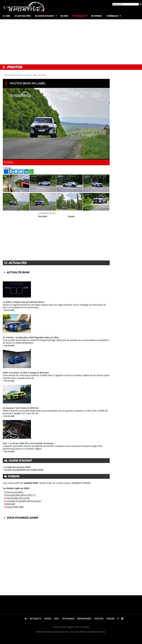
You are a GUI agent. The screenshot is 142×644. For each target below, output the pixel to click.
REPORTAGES (84, 619)
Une (6, 16)
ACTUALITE (35, 619)
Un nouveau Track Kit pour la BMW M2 (21, 408)
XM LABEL (43, 75)
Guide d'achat (45, 16)
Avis (64, 16)
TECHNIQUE (68, 619)
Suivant (71, 216)
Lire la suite (9, 310)
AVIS (56, 619)
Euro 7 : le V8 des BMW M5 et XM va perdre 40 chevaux (28, 443)
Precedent (43, 216)
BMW (35, 75)
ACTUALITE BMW (18, 272)
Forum (96, 16)
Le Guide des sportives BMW (17, 467)
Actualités (22, 16)
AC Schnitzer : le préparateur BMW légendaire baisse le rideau (31, 337)
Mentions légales (67, 627)
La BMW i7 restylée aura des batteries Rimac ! (24, 302)
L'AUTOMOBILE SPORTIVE (14, 75)
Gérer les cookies (82, 627)
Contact (56, 627)
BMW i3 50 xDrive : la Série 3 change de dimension (26, 373)
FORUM (110, 619)
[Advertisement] (71, 42)
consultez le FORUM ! (81, 483)
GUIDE (48, 619)
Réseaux (112, 16)
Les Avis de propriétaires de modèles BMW (24, 470)
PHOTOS (28, 75)
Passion (79, 16)
